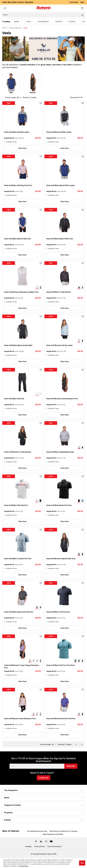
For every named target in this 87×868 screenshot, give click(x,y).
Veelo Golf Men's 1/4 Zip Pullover (59, 292)
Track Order (74, 2)
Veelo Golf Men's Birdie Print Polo (59, 505)
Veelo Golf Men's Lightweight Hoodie (60, 452)
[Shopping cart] (83, 8)
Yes (82, 863)
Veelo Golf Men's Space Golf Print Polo (19, 612)
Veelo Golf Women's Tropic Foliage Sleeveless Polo (22, 667)
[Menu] (5, 8)
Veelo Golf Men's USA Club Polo (16, 505)
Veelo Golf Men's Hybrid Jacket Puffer (18, 345)
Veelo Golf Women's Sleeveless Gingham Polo (21, 292)
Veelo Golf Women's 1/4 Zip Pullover (18, 452)
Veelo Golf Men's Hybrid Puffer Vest (18, 239)
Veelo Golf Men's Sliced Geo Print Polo (61, 719)
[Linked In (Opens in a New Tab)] (41, 841)
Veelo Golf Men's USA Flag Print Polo (18, 185)
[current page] (19, 98)
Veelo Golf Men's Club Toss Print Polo (61, 665)
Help (82, 2)
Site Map (28, 846)
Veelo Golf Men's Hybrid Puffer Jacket (60, 185)
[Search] (43, 15)
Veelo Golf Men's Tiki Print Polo (58, 612)
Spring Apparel (43, 22)
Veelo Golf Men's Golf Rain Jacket (17, 132)
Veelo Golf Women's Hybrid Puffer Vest (61, 559)
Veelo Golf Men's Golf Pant (14, 399)
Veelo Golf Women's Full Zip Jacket (59, 345)
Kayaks (17, 22)
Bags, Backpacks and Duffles (53, 834)
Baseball (59, 22)
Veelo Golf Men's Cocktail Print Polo (18, 559)
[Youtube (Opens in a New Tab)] (51, 841)
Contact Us (43, 778)
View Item (22, 148)
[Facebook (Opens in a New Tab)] (36, 841)
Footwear (72, 22)
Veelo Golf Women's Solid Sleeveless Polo (62, 399)
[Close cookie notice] (85, 860)
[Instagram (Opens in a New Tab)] (46, 841)
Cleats (29, 22)
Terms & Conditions (55, 846)
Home (4, 28)
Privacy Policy (39, 846)
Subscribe (71, 766)
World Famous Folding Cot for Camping (63, 831)
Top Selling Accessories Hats (37, 831)
